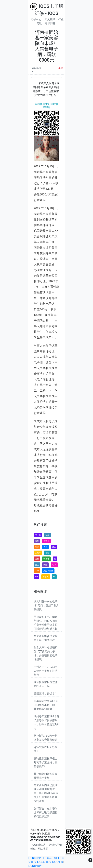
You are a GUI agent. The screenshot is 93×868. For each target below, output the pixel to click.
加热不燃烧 (48, 571)
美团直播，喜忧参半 (46, 694)
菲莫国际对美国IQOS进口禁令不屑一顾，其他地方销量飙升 (46, 705)
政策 (54, 547)
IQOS (54, 565)
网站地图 (43, 849)
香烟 (37, 541)
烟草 (47, 535)
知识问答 (50, 23)
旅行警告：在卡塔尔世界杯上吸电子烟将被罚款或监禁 (46, 812)
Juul (37, 571)
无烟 (45, 565)
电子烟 (38, 535)
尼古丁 (46, 541)
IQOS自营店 (44, 862)
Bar (37, 577)
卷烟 (47, 553)
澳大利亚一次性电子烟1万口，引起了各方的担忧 (46, 605)
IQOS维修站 (39, 845)
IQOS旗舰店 (35, 858)
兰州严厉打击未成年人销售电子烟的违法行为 (46, 671)
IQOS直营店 (35, 866)
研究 (37, 547)
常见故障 (50, 19)
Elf (54, 577)
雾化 (37, 559)
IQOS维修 (58, 862)
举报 (61, 68)
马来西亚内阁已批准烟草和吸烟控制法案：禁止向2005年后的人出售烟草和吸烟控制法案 (46, 793)
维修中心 (36, 19)
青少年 (46, 559)
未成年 (38, 553)
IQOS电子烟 (50, 858)
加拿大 (46, 577)
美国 (45, 547)
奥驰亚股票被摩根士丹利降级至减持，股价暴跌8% (46, 762)
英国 (37, 565)
